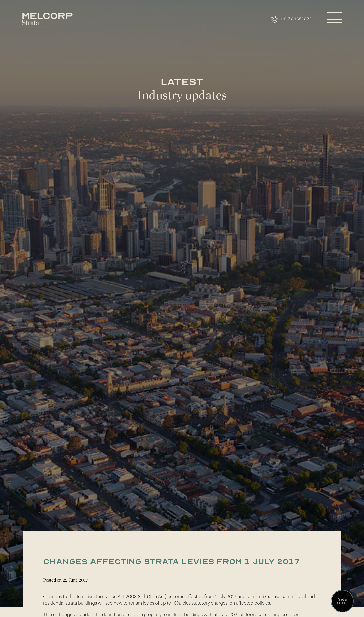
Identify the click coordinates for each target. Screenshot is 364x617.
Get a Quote (342, 601)
